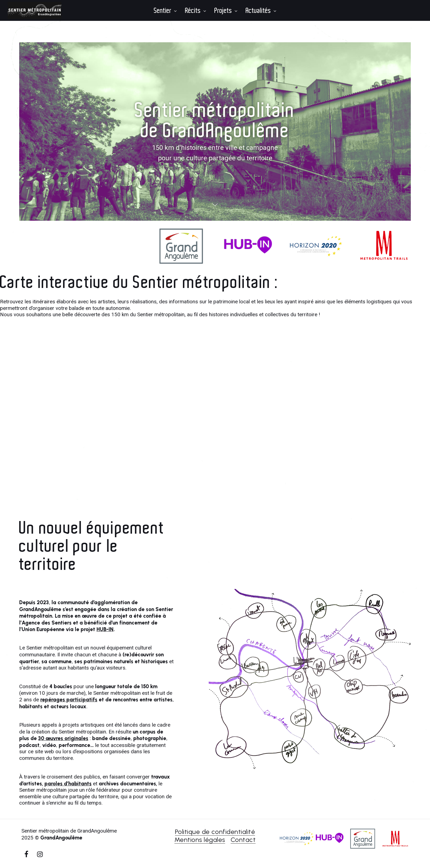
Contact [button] (243, 840)
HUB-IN (105, 629)
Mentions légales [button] (200, 840)
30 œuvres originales (63, 738)
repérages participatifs (69, 700)
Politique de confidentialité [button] (215, 832)
